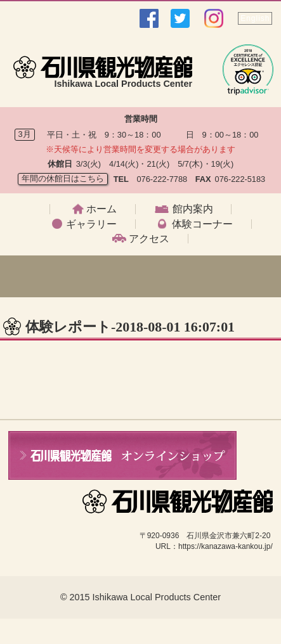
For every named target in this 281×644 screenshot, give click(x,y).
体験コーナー (202, 224)
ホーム (101, 209)
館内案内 (193, 209)
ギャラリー (91, 224)
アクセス (149, 239)
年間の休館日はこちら (63, 178)
